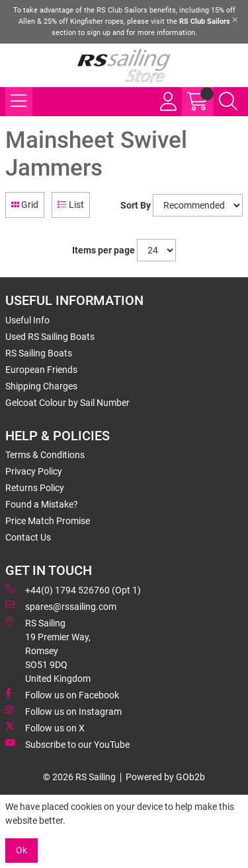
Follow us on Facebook (62, 694)
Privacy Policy (34, 471)
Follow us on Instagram (63, 711)
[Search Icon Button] (228, 102)
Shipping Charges (41, 386)
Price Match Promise (48, 521)
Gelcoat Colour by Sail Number (67, 403)
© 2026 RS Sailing (79, 777)
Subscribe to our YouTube (67, 744)
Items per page (103, 250)
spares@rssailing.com (61, 606)
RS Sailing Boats (39, 353)
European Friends (41, 370)
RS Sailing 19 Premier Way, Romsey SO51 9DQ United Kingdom (48, 650)
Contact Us (28, 537)
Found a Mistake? (42, 504)
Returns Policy (35, 488)
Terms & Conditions (45, 455)
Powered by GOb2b (165, 777)
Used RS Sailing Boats (50, 337)
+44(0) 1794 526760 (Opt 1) (73, 589)
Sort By (136, 205)
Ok (21, 850)
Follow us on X (45, 727)
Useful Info (27, 320)
